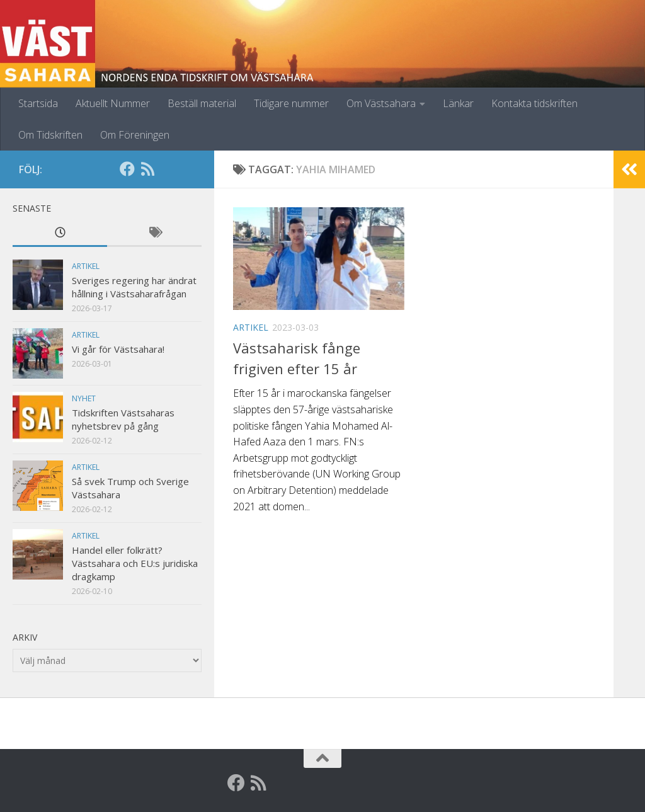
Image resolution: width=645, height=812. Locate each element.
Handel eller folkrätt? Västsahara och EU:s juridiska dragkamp (135, 563)
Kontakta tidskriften (534, 103)
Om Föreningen (135, 135)
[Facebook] (127, 169)
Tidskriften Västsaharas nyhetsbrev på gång (123, 419)
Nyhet (84, 398)
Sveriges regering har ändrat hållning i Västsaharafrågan (134, 287)
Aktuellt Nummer (113, 103)
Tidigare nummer (291, 103)
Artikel (251, 327)
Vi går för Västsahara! (118, 349)
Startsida (38, 103)
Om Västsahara (381, 103)
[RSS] (147, 169)
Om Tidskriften (50, 135)
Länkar (458, 103)
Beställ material (202, 103)
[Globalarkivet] (168, 169)
